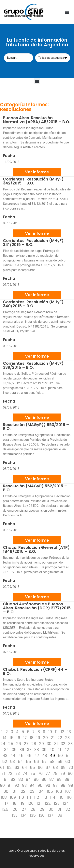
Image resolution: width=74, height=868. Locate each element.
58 (52, 762)
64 (25, 768)
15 (11, 738)
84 (28, 779)
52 (5, 762)
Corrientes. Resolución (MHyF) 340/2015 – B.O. (33, 304)
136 (42, 815)
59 (60, 762)
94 (32, 785)
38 (37, 750)
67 (48, 768)
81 (6, 779)
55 (28, 762)
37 (29, 750)
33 (70, 744)
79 (63, 773)
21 (53, 738)
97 (55, 785)
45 (21, 756)
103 (31, 791)
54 (20, 762)
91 (10, 785)
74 (25, 773)
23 (67, 738)
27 (26, 744)
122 (48, 803)
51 (68, 756)
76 (40, 773)
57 (44, 762)
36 (22, 750)
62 (9, 768)
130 (50, 809)
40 (52, 750)
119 (22, 803)
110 (21, 797)
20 (45, 738)
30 (49, 744)
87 (52, 779)
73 (18, 773)
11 (56, 732)
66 (40, 768)
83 (21, 779)
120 (30, 803)
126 (14, 809)
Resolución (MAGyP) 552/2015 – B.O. (35, 488)
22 (60, 738)
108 (4, 797)
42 (67, 750)
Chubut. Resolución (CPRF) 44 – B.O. (35, 671)
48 (44, 756)
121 (39, 803)
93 (24, 785)
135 (33, 815)
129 (41, 809)
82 (13, 779)
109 (13, 797)
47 (37, 756)
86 (44, 779)
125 (5, 809)
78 (55, 773)
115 (61, 797)
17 (25, 738)
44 (13, 756)
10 (50, 732)
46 (29, 756)
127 (23, 809)
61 (2, 768)
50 (60, 756)
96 (48, 785)
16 (18, 738)
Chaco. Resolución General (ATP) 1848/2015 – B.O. (36, 549)
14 (5, 738)
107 (68, 791)
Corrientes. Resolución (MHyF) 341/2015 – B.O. (33, 243)
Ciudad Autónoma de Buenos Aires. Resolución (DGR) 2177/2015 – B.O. (37, 608)
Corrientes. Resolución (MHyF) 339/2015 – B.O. (33, 365)
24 (3, 744)
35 (14, 750)
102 (22, 791)
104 (40, 791)
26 (19, 744)
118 (14, 803)
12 (62, 732)
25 (11, 744)
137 (50, 815)
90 (2, 785)
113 (44, 797)
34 (7, 750)
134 (24, 815)
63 (17, 768)
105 (50, 791)
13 (69, 732)
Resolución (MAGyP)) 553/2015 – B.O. (36, 427)
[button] (67, 12)
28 (34, 744)
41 (59, 750)
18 (31, 738)
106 (59, 791)
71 (3, 773)
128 (32, 809)
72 (10, 773)
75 (33, 773)
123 (57, 803)
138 (59, 815)
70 (71, 768)
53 (12, 762)
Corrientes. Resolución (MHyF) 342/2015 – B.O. (33, 181)
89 (67, 779)
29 (41, 744)
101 (14, 791)
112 (37, 797)
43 (5, 756)
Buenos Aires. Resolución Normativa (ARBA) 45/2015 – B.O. (37, 120)
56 (36, 762)
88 (59, 779)
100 (5, 791)
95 (40, 785)
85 (36, 779)
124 (66, 803)
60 (68, 762)
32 (63, 744)
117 (6, 803)
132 (67, 809)
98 (63, 785)
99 (71, 785)
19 (38, 738)
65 (32, 768)
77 (48, 773)
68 (55, 768)
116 (69, 797)
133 (15, 815)
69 (63, 768)
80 (70, 773)
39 (44, 750)
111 (29, 797)
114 (53, 797)
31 (56, 744)
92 (17, 785)
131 (59, 809)
